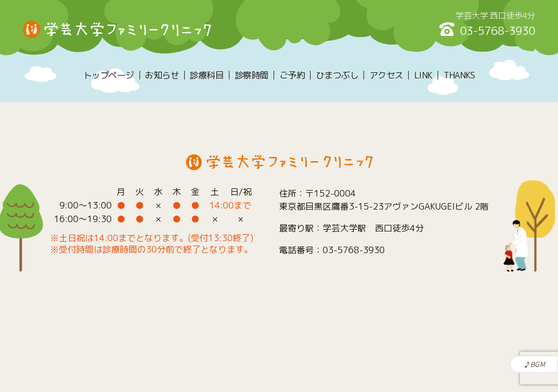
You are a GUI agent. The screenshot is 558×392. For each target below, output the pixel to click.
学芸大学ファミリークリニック (117, 29)
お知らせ (162, 75)
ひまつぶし (337, 75)
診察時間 (252, 75)
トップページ (109, 75)
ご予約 (292, 75)
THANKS (459, 75)
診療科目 (207, 75)
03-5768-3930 (498, 30)
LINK (423, 75)
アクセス (386, 75)
